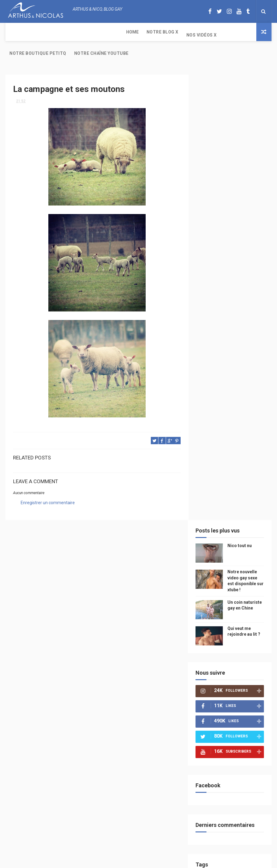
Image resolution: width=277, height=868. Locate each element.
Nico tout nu (244, 82)
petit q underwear (234, 460)
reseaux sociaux (218, 609)
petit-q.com (233, 481)
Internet (233, 492)
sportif (240, 535)
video (246, 471)
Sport (209, 524)
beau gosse (232, 418)
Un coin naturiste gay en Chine (245, 144)
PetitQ (246, 428)
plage (246, 673)
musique (211, 450)
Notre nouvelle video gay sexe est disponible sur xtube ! (243, 806)
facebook (235, 588)
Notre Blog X (46, 32)
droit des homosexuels (225, 631)
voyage (247, 609)
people (209, 471)
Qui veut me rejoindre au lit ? (247, 170)
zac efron (234, 577)
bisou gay (212, 641)
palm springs (215, 556)
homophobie (214, 535)
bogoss (242, 567)
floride (210, 439)
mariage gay (242, 545)
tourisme (244, 513)
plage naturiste (218, 652)
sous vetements (241, 450)
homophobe (242, 684)
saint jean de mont (221, 695)
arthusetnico (237, 439)
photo (209, 428)
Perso (209, 418)
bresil (209, 620)
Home (16, 32)
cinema (246, 652)
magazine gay (215, 513)
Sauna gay (212, 705)
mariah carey (215, 599)
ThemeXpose (127, 860)
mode (227, 428)
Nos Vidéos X (85, 32)
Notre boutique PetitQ (136, 32)
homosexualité (217, 663)
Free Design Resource (163, 860)
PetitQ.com (213, 684)
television (212, 503)
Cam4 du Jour (216, 567)
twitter (210, 577)
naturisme (237, 641)
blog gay (211, 588)
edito (234, 503)
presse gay (248, 663)
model (209, 481)
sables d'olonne (218, 673)
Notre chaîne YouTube (200, 35)
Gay (206, 460)
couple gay (213, 545)
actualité (231, 524)
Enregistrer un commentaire (48, 485)
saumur (210, 492)
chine (228, 471)
